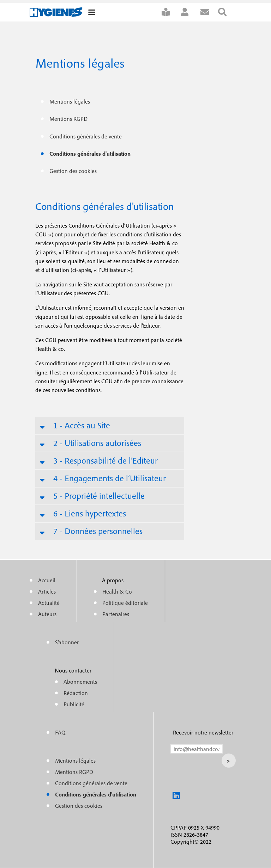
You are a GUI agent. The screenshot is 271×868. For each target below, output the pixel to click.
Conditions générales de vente (86, 136)
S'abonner (170, 12)
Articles (47, 591)
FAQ (60, 732)
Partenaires (116, 614)
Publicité (74, 704)
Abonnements (80, 682)
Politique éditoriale (125, 603)
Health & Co (117, 591)
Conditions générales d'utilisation (90, 154)
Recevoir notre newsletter (203, 732)
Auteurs (47, 614)
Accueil (47, 580)
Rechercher (227, 12)
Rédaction (76, 693)
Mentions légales (70, 101)
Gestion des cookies (73, 171)
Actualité (49, 603)
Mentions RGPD (68, 119)
